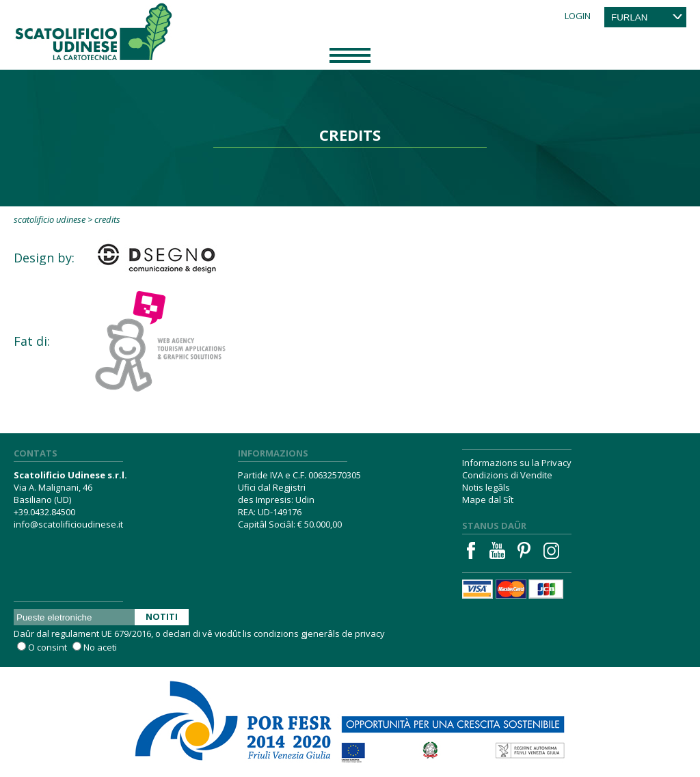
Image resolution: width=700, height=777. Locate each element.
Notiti (162, 616)
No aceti (100, 647)
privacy (370, 633)
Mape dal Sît (488, 500)
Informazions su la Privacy (517, 463)
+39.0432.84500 (44, 512)
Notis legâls (486, 487)
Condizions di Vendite (507, 475)
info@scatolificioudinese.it (68, 524)
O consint (48, 647)
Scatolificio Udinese (50, 219)
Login (578, 16)
